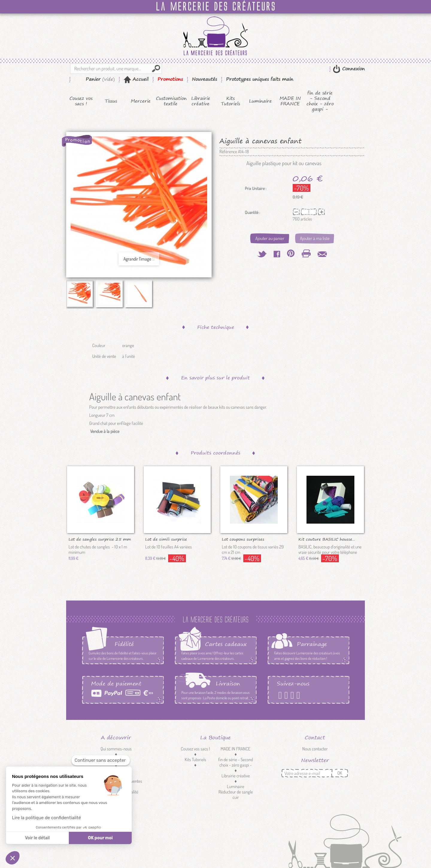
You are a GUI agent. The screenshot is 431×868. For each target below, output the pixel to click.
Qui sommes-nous (116, 749)
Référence (228, 152)
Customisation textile (171, 101)
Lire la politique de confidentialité (46, 818)
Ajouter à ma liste (315, 238)
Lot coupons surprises (243, 539)
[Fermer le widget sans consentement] (101, 760)
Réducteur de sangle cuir (236, 795)
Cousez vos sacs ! (81, 101)
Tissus (111, 101)
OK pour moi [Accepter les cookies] (100, 838)
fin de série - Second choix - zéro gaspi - (320, 101)
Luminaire (260, 101)
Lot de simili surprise (166, 539)
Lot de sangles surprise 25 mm (100, 539)
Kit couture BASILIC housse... (327, 539)
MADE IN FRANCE (290, 101)
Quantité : (252, 212)
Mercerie (141, 101)
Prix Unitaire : (256, 189)
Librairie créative (201, 101)
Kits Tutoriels (230, 101)
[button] (13, 858)
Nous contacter (315, 749)
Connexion (353, 69)
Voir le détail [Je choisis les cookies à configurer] (37, 838)
